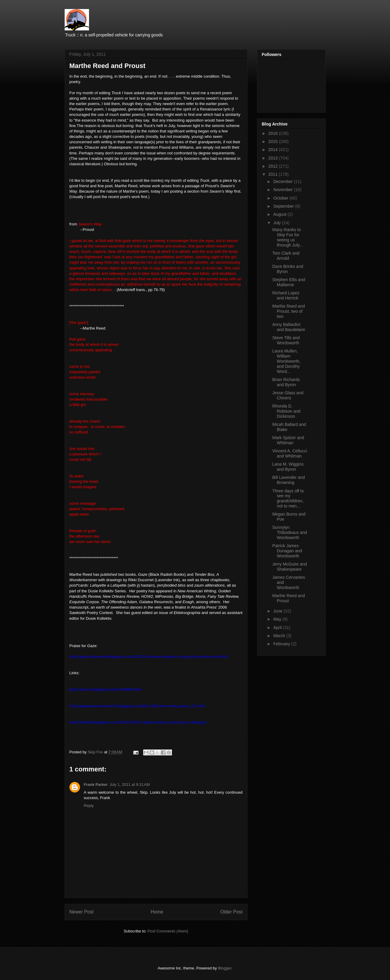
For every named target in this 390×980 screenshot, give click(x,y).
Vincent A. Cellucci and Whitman (290, 453)
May (278, 619)
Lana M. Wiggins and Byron (288, 467)
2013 (273, 158)
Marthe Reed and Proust (288, 598)
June (278, 611)
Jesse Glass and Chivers (288, 395)
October (281, 198)
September (284, 206)
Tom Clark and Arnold (286, 256)
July (278, 223)
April (278, 628)
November (284, 190)
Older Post (232, 912)
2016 (273, 133)
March (280, 636)
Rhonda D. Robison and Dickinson (286, 411)
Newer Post (82, 912)
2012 (273, 166)
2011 (273, 174)
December (284, 181)
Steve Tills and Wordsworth (286, 340)
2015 (273, 141)
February (282, 644)
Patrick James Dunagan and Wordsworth (287, 551)
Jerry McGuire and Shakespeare (289, 567)
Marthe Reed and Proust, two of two (288, 311)
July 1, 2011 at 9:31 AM (130, 785)
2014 (273, 150)
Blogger (225, 968)
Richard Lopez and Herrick (286, 295)
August (280, 214)
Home (157, 912)
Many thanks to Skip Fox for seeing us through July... (287, 237)
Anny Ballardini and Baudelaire (289, 327)
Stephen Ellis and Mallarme (289, 282)
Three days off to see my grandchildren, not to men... (288, 498)
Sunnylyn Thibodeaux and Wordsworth (289, 532)
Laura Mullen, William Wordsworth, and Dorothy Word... (286, 361)
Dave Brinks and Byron (288, 269)
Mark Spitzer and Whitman (288, 440)
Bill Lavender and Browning (288, 480)
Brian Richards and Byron (286, 382)
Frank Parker (96, 785)
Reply (89, 806)
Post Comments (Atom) (168, 931)
